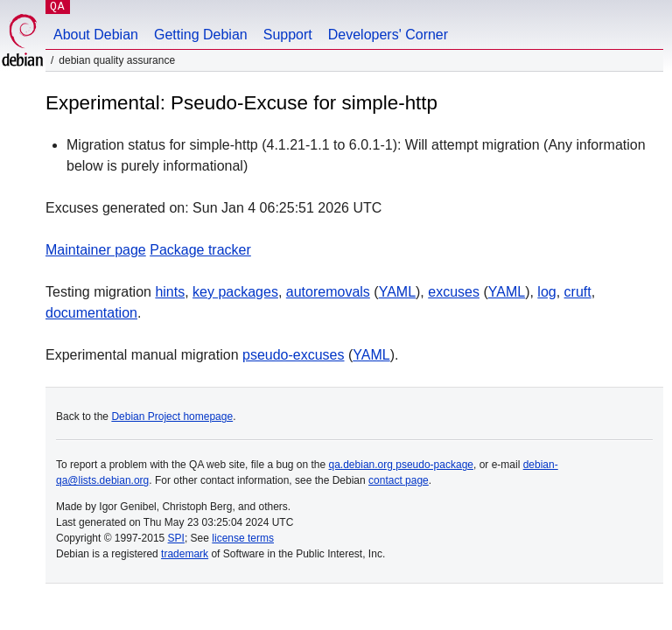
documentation (91, 313)
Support (288, 35)
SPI (176, 538)
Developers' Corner (388, 35)
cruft (578, 292)
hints (170, 292)
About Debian (96, 35)
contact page (399, 480)
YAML (397, 292)
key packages (235, 292)
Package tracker (200, 250)
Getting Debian (201, 35)
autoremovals (328, 292)
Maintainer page (96, 250)
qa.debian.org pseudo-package (401, 465)
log (546, 292)
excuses (454, 292)
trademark (185, 554)
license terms (243, 538)
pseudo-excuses (294, 355)
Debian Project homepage (172, 416)
